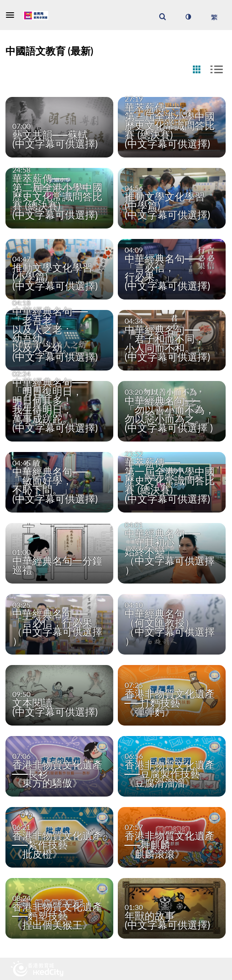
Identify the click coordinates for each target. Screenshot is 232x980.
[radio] (197, 70)
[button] (13, 15)
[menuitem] (162, 17)
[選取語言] (214, 17)
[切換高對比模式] (188, 17)
